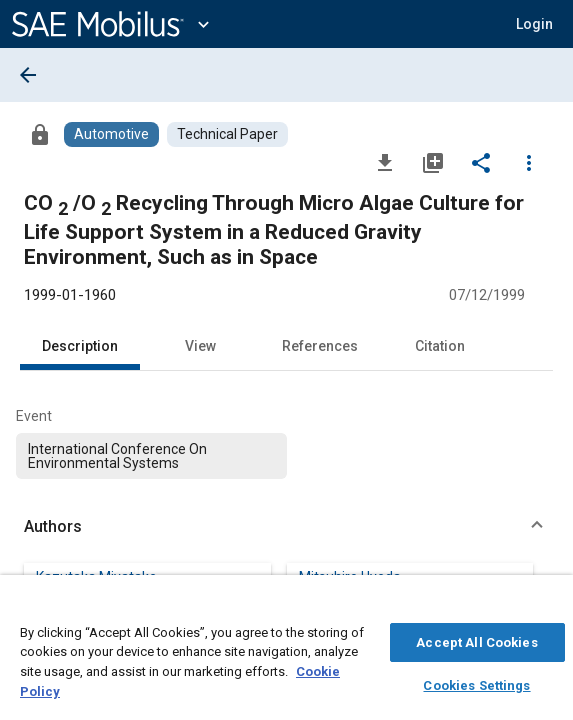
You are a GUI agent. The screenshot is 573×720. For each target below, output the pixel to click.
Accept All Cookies (476, 639)
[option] (151, 456)
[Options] (529, 162)
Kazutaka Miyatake (96, 577)
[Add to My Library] (433, 162)
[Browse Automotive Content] (111, 134)
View (200, 346)
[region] (286, 652)
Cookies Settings (476, 682)
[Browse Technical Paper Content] (227, 134)
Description (80, 346)
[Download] (385, 162)
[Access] (40, 134)
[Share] (481, 162)
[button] (534, 24)
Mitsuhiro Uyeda (350, 577)
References (320, 346)
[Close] (547, 606)
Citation (440, 346)
